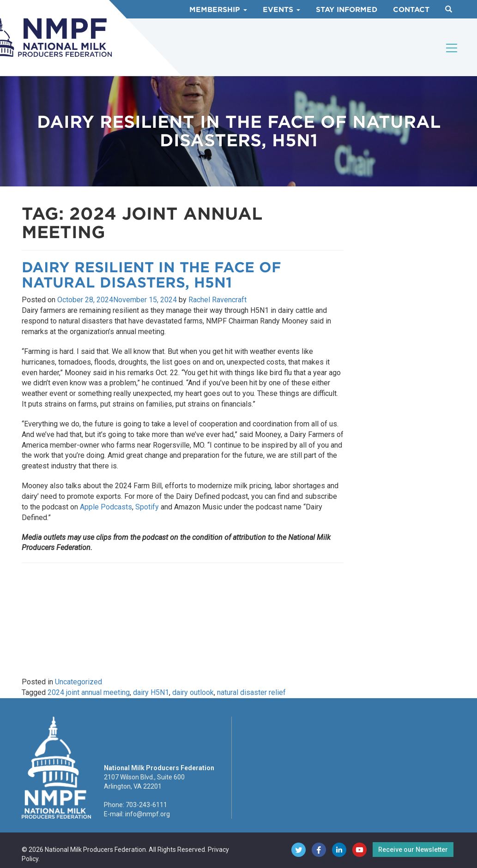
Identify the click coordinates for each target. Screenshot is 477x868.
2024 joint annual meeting (89, 692)
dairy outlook (193, 692)
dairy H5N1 (151, 692)
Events (281, 10)
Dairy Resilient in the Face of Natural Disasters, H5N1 (151, 275)
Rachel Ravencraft (217, 300)
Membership (218, 10)
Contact (411, 10)
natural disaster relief (251, 692)
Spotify (147, 507)
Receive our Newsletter (413, 850)
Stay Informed (347, 10)
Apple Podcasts (106, 507)
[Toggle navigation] (452, 48)
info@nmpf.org (148, 814)
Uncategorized (78, 682)
